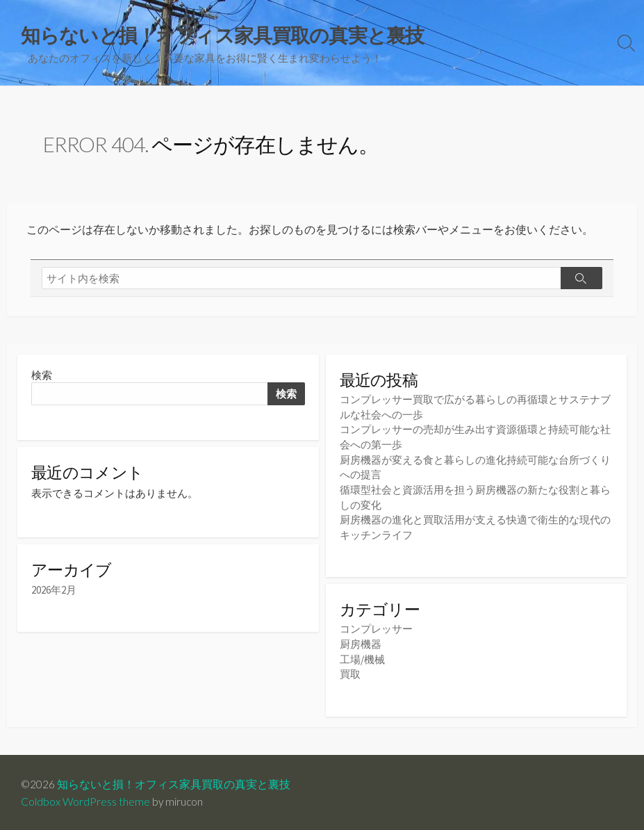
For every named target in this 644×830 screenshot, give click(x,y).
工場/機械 (362, 658)
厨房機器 (361, 643)
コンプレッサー (376, 629)
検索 (42, 378)
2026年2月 (54, 595)
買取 (350, 673)
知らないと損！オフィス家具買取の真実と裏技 (174, 783)
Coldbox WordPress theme (85, 800)
